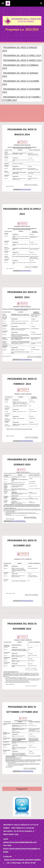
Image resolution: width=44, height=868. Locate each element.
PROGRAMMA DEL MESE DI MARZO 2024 (22, 60)
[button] (3, 3)
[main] (22, 30)
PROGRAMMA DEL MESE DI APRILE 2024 (22, 55)
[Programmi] (22, 789)
